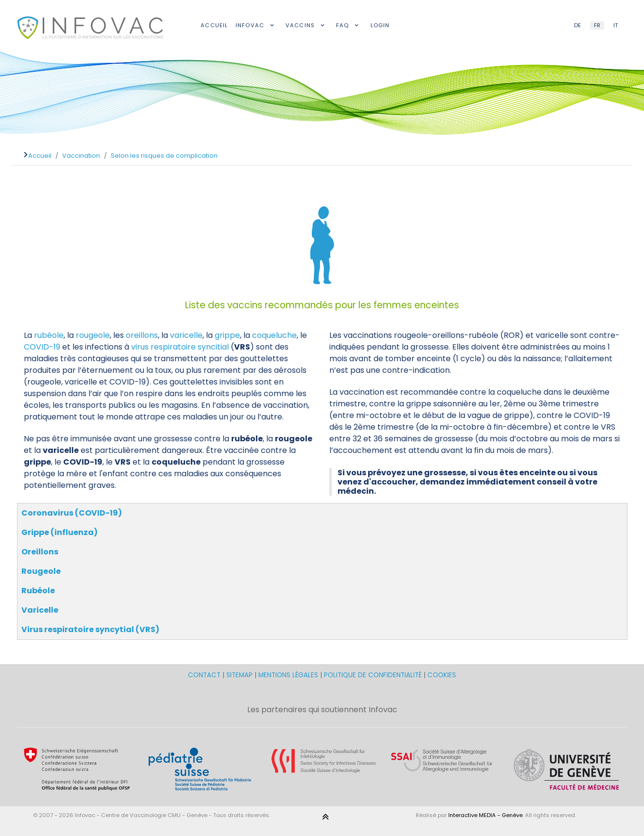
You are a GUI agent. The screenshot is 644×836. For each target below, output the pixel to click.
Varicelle (40, 610)
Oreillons (40, 552)
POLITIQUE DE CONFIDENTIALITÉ (373, 675)
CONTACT (205, 675)
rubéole (49, 335)
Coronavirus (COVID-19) (72, 513)
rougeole (93, 335)
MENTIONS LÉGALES (288, 675)
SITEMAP (240, 675)
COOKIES (442, 675)
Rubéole (38, 591)
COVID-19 (42, 347)
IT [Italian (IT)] (616, 25)
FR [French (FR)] (597, 25)
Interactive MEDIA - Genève (485, 815)
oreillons (142, 335)
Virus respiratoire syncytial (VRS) (90, 629)
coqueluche (274, 335)
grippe (227, 335)
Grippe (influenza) (59, 532)
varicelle (186, 335)
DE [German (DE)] (577, 25)
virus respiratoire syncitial (180, 347)
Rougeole (41, 571)
